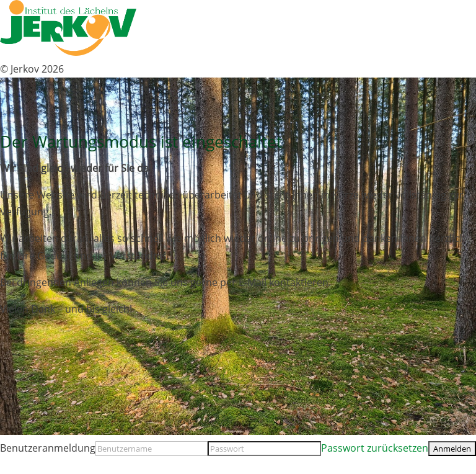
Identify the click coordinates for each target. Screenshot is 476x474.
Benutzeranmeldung (48, 448)
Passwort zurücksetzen (375, 448)
